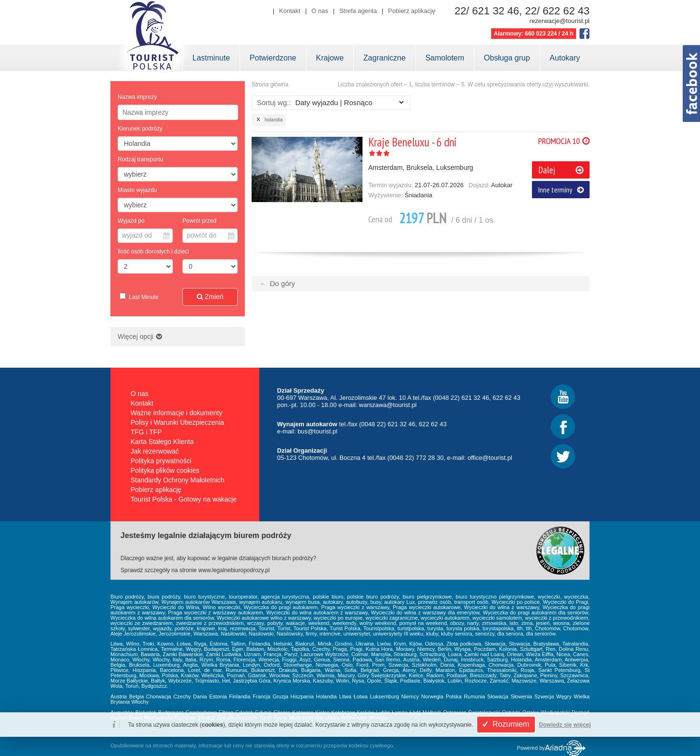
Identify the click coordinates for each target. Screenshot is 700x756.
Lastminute (211, 58)
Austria (119, 696)
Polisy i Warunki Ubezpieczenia (177, 422)
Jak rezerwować (155, 451)
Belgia (137, 696)
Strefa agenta (358, 11)
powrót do (211, 235)
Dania (200, 696)
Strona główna (270, 84)
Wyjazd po (131, 221)
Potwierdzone (273, 58)
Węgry (564, 696)
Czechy (182, 696)
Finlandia (240, 696)
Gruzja (280, 696)
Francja (262, 696)
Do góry (283, 283)
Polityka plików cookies (165, 470)
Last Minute (143, 297)
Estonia (218, 696)
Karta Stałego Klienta (162, 442)
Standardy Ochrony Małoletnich (177, 480)
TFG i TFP (146, 432)
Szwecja (544, 696)
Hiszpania (302, 696)
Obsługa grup (507, 58)
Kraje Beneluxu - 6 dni (412, 142)
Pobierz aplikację (411, 11)
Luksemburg (385, 696)
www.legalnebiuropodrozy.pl (234, 570)
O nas (320, 11)
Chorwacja (158, 696)
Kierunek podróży (140, 129)
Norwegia (432, 696)
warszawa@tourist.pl (388, 405)
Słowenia (522, 696)
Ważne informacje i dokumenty (176, 413)
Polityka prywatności (161, 461)
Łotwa (361, 696)
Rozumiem (504, 724)
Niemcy (410, 696)
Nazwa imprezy (137, 97)
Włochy (140, 702)
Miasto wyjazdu (137, 190)
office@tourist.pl (490, 458)
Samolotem (445, 58)
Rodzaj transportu (140, 159)
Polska (453, 696)
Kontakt (290, 11)
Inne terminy (561, 190)
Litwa (345, 696)
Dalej (561, 170)
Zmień (210, 297)
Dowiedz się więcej (565, 725)
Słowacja (498, 696)
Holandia (326, 696)
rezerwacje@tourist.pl (560, 21)
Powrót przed (199, 221)
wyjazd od (146, 235)
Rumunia (474, 696)
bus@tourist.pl (318, 431)
